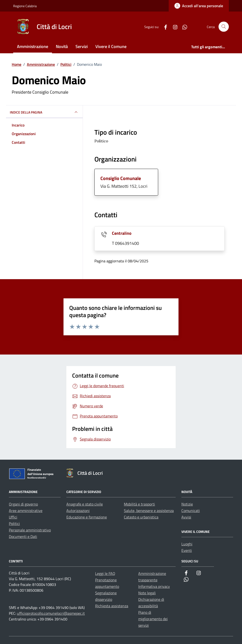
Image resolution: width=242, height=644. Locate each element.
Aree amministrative (26, 511)
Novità (62, 46)
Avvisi (186, 517)
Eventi (187, 550)
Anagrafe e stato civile (85, 504)
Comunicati (191, 511)
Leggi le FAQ (105, 573)
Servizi (82, 46)
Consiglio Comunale (121, 178)
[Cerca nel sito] (224, 27)
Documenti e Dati (23, 536)
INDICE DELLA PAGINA (44, 112)
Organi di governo (23, 504)
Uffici (13, 517)
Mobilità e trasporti (139, 504)
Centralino (122, 233)
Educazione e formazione (87, 517)
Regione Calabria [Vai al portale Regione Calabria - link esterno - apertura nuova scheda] (25, 6)
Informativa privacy (154, 586)
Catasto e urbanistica (141, 517)
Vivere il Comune (111, 46)
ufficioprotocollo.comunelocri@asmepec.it (51, 613)
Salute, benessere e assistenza (149, 511)
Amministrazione (33, 46)
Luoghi (187, 544)
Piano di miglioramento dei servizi (153, 619)
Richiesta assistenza (112, 606)
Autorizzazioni (78, 511)
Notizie (187, 504)
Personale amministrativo (30, 530)
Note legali (147, 593)
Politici (14, 524)
